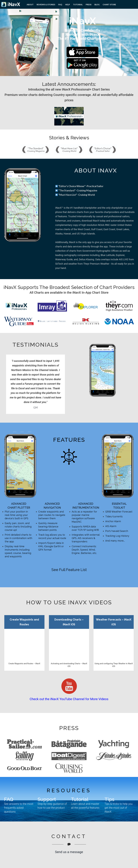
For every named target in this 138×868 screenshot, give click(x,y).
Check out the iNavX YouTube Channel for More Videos (69, 699)
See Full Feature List (69, 570)
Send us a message (69, 852)
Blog (97, 5)
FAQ (60, 5)
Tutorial (78, 5)
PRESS (89, 5)
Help (68, 5)
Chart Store (109, 5)
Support (47, 799)
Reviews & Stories (46, 5)
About (30, 5)
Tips (109, 799)
